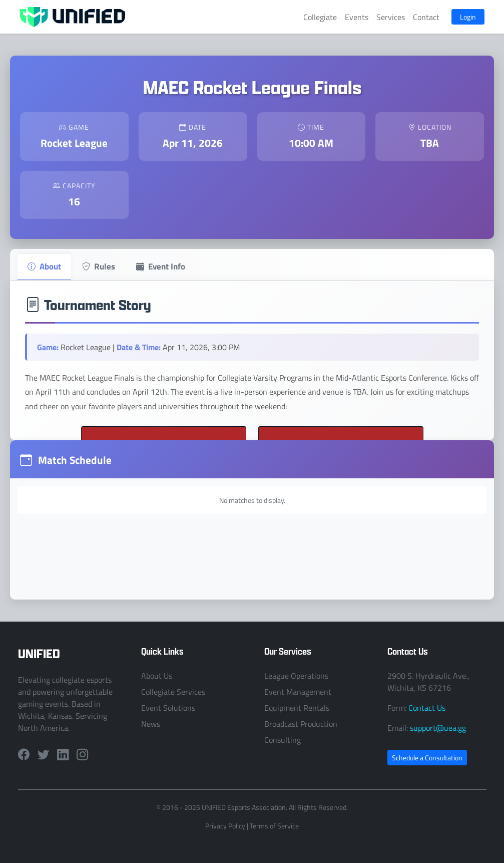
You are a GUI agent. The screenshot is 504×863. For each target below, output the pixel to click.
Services (391, 17)
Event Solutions (168, 708)
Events (357, 17)
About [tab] (44, 266)
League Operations (296, 676)
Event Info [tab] (161, 266)
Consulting (283, 740)
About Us (157, 676)
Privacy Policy (225, 826)
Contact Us (427, 708)
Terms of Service (274, 826)
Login (468, 17)
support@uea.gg (438, 728)
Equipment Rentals (297, 708)
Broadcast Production (301, 724)
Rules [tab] (99, 266)
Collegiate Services (173, 692)
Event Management (298, 692)
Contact (426, 17)
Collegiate (320, 17)
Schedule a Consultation (427, 758)
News (151, 724)
